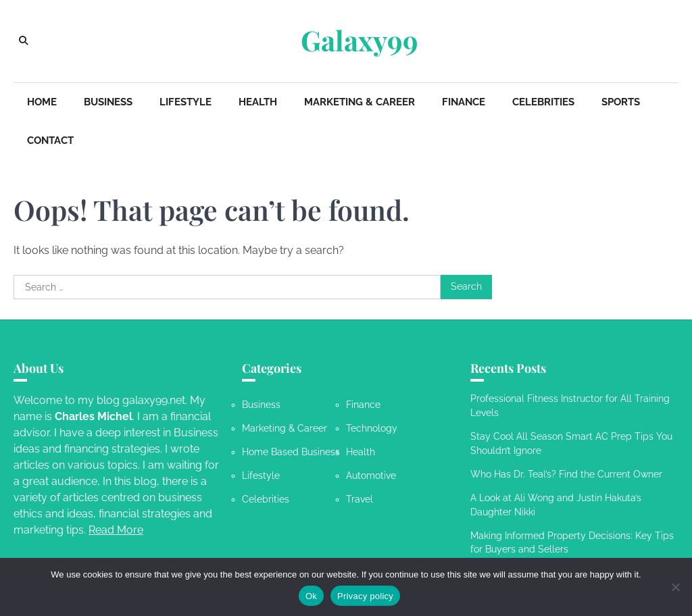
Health (258, 102)
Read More (116, 530)
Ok (311, 596)
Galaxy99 (360, 40)
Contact (50, 140)
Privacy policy (365, 596)
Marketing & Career (360, 102)
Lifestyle (186, 102)
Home (42, 102)
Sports (621, 102)
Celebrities (543, 102)
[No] (675, 587)
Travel (360, 499)
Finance (464, 102)
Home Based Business (291, 452)
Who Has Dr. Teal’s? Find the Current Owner (566, 474)
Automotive (371, 476)
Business (108, 102)
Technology (372, 428)
